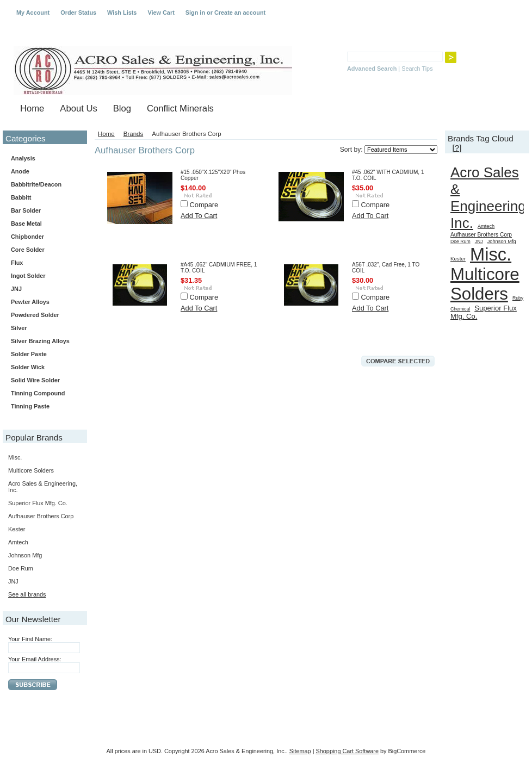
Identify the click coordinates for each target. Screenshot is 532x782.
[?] (457, 148)
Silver (19, 328)
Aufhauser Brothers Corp (41, 516)
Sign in (195, 13)
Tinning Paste (30, 406)
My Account (33, 13)
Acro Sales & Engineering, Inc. (490, 198)
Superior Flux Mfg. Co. (38, 503)
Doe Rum (21, 568)
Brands (134, 134)
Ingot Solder (28, 276)
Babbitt (43, 198)
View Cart (161, 13)
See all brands (27, 594)
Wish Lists (122, 13)
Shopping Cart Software (347, 751)
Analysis (23, 158)
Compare (204, 205)
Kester (17, 529)
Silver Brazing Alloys (40, 341)
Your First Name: (30, 639)
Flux (43, 263)
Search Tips (417, 69)
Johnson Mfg (25, 555)
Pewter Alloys (43, 302)
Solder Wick (28, 367)
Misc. (15, 457)
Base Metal (26, 224)
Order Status (78, 13)
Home (106, 134)
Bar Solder (43, 211)
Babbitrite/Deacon (36, 184)
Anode (20, 171)
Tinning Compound (38, 393)
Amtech (18, 542)
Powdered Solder (35, 315)
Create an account (240, 13)
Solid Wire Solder (43, 381)
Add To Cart (199, 216)
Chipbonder (27, 237)
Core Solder (43, 250)
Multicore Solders (31, 470)
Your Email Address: (35, 659)
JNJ (16, 289)
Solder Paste (43, 355)
